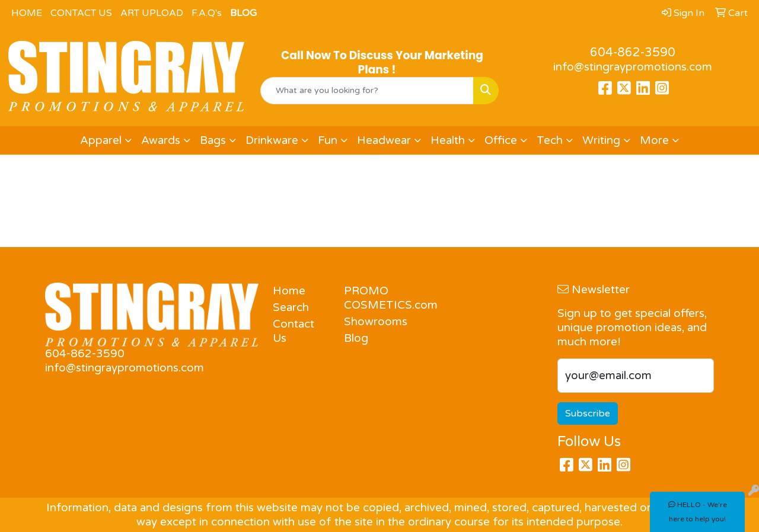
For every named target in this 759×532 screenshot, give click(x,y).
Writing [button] (601, 140)
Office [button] (501, 140)
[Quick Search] (367, 91)
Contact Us (294, 331)
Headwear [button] (384, 140)
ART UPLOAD (152, 13)
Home (289, 291)
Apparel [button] (101, 140)
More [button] (654, 140)
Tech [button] (550, 140)
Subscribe (588, 414)
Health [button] (448, 140)
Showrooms (372, 322)
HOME (27, 13)
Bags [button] (213, 140)
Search (291, 307)
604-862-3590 (633, 53)
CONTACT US (81, 13)
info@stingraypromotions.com (633, 67)
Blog (356, 338)
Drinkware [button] (272, 140)
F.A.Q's (207, 13)
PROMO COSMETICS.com (372, 298)
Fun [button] (328, 140)
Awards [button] (161, 140)
